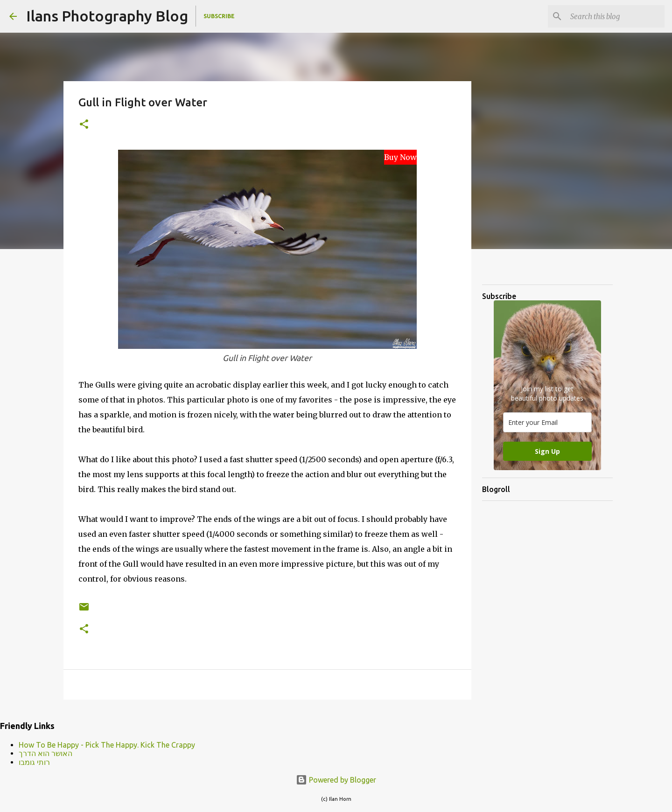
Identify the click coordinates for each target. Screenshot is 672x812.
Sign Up (547, 451)
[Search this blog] (616, 16)
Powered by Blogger (336, 780)
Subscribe (219, 16)
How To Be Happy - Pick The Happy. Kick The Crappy (107, 745)
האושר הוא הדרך (45, 753)
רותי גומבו (34, 762)
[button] (84, 125)
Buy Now (400, 157)
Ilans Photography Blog (107, 16)
